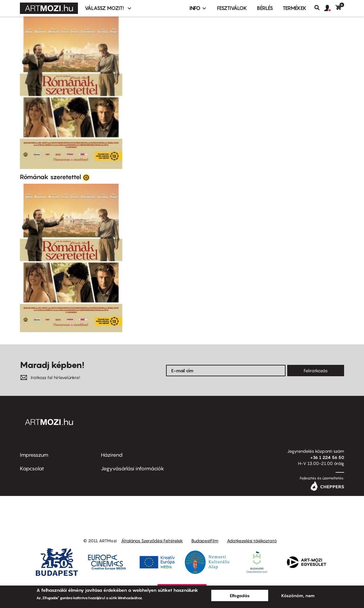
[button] (330, 8)
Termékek (295, 8)
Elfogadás (240, 595)
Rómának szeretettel (50, 177)
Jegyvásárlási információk (133, 469)
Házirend (112, 455)
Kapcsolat (32, 469)
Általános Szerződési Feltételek (152, 541)
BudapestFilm (205, 541)
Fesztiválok (232, 8)
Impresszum (34, 455)
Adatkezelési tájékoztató (252, 541)
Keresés (319, 8)
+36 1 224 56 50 (327, 457)
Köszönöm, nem (298, 595)
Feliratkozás (316, 371)
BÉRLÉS (265, 8)
